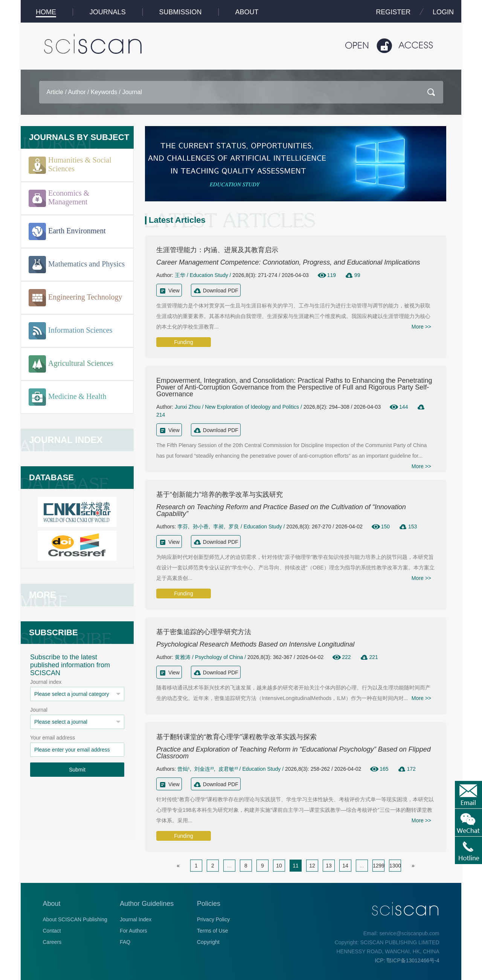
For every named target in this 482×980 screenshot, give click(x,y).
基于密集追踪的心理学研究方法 (204, 632)
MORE (43, 595)
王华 (180, 275)
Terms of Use (212, 931)
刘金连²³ (204, 769)
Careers (52, 942)
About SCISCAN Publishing (75, 919)
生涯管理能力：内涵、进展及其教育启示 (217, 250)
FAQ (125, 942)
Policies (209, 904)
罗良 (234, 527)
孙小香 (201, 527)
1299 (378, 866)
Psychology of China (219, 657)
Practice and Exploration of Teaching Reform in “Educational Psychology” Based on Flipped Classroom (294, 753)
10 (279, 866)
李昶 (218, 527)
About (52, 904)
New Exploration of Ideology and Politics (252, 407)
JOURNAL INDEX (66, 440)
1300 (395, 866)
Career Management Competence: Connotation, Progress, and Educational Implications (288, 262)
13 (329, 866)
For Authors (133, 931)
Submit (77, 770)
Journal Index (136, 919)
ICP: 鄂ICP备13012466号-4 (407, 960)
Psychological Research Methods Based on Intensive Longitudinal (255, 644)
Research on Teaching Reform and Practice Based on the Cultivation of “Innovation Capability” (281, 510)
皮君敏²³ (228, 769)
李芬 (183, 527)
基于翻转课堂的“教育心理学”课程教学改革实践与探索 (236, 737)
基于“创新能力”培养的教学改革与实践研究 (220, 495)
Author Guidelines (147, 904)
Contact (52, 931)
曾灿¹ (184, 769)
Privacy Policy (213, 919)
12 (312, 866)
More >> (421, 327)
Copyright (208, 942)
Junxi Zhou (188, 407)
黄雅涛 (183, 657)
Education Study (209, 275)
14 (345, 866)
